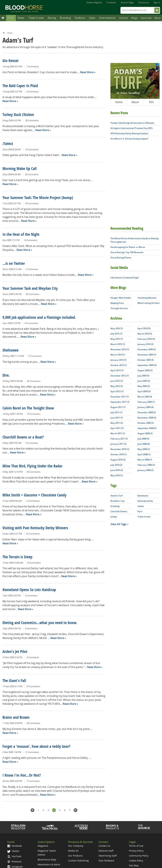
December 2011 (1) (120, 397)
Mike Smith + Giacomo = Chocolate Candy (34, 495)
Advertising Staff (108, 856)
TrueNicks (111, 2)
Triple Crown (36, 18)
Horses (124, 18)
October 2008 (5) (146, 423)
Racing (52, 18)
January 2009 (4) (145, 407)
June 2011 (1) (117, 418)
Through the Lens (119, 308)
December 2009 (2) (147, 349)
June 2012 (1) (117, 381)
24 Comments (32, 174)
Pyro (140, 511)
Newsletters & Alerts (49, 864)
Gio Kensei (10, 61)
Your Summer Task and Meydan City (30, 289)
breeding (115, 506)
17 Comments (35, 356)
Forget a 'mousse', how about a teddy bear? (36, 747)
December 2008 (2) (147, 412)
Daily (11, 18)
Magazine (43, 846)
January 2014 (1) (118, 360)
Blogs (135, 18)
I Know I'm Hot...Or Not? (22, 776)
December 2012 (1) (120, 376)
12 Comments (33, 501)
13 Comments (32, 149)
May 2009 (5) (144, 386)
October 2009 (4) (146, 360)
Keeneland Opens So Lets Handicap (29, 590)
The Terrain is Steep (17, 557)
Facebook (14, 846)
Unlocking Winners (147, 298)
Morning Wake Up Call (20, 169)
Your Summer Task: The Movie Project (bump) (38, 198)
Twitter (13, 851)
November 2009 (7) (147, 355)
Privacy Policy (136, 851)
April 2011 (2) (117, 428)
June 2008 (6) (144, 444)
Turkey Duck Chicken (18, 115)
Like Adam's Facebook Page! (125, 278)
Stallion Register (94, 2)
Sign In (157, 2)
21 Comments (32, 752)
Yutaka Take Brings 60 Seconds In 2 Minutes (132, 123)
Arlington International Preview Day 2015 (131, 128)
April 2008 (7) (144, 454)
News (21, 18)
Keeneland (143, 496)
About (135, 102)
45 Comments (34, 381)
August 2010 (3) (118, 460)
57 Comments (33, 686)
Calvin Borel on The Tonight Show (28, 408)
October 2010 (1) (119, 454)
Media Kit (73, 851)
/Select (8, 144)
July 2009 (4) (143, 376)
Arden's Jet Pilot (15, 652)
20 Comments (32, 120)
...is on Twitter (14, 264)
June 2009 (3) (144, 381)
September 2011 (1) (120, 402)
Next (76, 810)
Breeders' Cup (117, 501)
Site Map (134, 865)
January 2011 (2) (118, 444)
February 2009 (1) (146, 402)
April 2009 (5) (144, 391)
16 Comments (32, 203)
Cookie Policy (136, 861)
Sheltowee (10, 351)
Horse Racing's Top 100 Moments (127, 252)
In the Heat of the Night (21, 235)
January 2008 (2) (145, 470)
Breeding (65, 18)
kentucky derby (145, 501)
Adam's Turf (117, 496)
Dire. (6, 376)
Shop (112, 827)
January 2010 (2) (145, 344)
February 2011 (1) (119, 439)
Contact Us (104, 846)
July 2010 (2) (116, 465)
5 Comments (32, 443)
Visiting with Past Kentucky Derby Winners (35, 528)
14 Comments (31, 240)
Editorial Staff (106, 851)
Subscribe (146, 18)
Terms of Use (136, 846)
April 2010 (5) (144, 328)
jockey (114, 517)
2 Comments (31, 596)
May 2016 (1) (117, 328)
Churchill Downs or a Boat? (23, 438)
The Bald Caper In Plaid (20, 86)
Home (4, 32)
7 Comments (33, 66)
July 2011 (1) (116, 412)
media (141, 506)
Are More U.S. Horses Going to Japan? (129, 139)
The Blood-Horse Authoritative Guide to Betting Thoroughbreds (134, 240)
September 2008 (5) (147, 428)
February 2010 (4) (146, 339)
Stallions (80, 18)
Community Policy (139, 856)
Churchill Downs (119, 511)
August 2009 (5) (145, 370)
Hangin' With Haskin (121, 298)
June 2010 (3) (117, 470)
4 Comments (33, 92)
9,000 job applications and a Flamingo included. (39, 318)
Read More (87, 72)
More (157, 18)
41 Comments (31, 323)
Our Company (76, 846)
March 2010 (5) (145, 334)
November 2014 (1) (120, 349)
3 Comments (31, 628)
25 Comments (33, 534)
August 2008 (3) (145, 433)
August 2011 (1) (118, 407)
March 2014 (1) (118, 355)
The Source (144, 2)
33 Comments (34, 563)
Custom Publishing (78, 861)
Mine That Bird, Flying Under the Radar (32, 466)
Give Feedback (106, 861)
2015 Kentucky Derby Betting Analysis (129, 133)
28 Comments (33, 723)
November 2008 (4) (147, 418)
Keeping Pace (117, 303)
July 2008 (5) (143, 439)
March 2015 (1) (118, 344)
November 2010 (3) (120, 449)
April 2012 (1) (117, 391)
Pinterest (14, 862)
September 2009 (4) (147, 365)
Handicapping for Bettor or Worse (128, 247)
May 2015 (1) (117, 339)
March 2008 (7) (145, 460)
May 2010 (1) (117, 475)
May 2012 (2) (117, 386)
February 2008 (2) (146, 465)
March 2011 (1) (118, 433)
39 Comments (32, 294)
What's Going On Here (148, 303)
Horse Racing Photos (121, 258)
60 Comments (34, 472)
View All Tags (118, 524)
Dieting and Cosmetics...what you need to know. (40, 623)
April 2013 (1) (117, 370)
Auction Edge (127, 2)
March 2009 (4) (145, 397)
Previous (32, 810)
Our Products (75, 856)
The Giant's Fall (14, 681)
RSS (151, 102)
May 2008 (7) (144, 449)
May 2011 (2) (117, 423)
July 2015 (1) (116, 334)
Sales (92, 18)
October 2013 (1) (119, 365)
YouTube (14, 856)
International (107, 18)
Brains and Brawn (16, 718)
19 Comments (34, 414)
